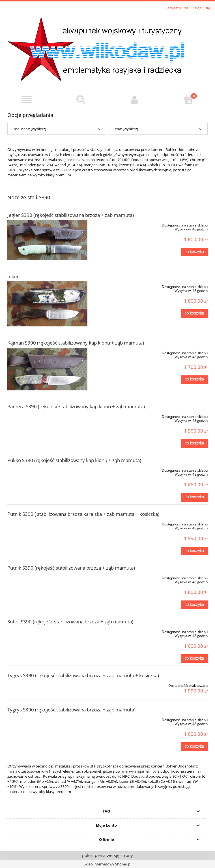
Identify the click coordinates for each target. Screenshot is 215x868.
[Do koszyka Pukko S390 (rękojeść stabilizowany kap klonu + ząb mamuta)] (194, 497)
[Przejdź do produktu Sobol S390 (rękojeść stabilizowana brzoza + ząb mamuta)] (47, 631)
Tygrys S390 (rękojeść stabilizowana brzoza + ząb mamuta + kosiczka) (83, 675)
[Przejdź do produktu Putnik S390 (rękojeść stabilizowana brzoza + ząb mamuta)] (47, 577)
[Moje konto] (134, 100)
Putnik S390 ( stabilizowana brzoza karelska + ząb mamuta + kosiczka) (83, 514)
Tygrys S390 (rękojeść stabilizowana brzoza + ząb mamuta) (71, 710)
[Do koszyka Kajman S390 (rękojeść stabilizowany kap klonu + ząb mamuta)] (194, 380)
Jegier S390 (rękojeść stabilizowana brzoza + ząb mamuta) (71, 215)
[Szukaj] (81, 99)
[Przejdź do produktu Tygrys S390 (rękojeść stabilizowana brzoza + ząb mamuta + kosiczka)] (47, 685)
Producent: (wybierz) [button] (29, 129)
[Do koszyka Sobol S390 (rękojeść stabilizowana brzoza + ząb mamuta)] (194, 659)
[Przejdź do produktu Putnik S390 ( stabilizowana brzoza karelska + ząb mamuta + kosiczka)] (47, 523)
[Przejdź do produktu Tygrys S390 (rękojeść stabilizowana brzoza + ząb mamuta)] (47, 719)
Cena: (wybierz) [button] (125, 129)
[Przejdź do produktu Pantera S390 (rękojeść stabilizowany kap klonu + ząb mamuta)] (47, 416)
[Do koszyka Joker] (194, 313)
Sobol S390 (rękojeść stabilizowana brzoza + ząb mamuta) (70, 622)
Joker (13, 276)
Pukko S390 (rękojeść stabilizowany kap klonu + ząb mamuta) (74, 460)
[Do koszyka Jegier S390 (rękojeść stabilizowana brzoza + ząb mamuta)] (194, 252)
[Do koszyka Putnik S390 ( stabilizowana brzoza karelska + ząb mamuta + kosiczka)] (194, 551)
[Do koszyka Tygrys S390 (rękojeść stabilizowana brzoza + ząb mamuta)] (194, 747)
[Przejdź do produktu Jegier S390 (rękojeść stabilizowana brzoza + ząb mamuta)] (47, 240)
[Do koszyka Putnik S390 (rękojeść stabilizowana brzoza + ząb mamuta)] (194, 605)
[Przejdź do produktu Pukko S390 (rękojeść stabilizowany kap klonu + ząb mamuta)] (47, 469)
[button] (27, 100)
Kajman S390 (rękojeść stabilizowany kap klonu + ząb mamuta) (76, 343)
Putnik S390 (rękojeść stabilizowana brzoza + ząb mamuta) (71, 568)
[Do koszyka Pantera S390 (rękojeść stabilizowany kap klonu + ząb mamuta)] (194, 443)
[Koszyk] (188, 99)
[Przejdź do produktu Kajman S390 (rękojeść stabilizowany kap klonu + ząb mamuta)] (47, 369)
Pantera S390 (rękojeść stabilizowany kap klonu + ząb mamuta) (76, 406)
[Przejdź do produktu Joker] (47, 304)
